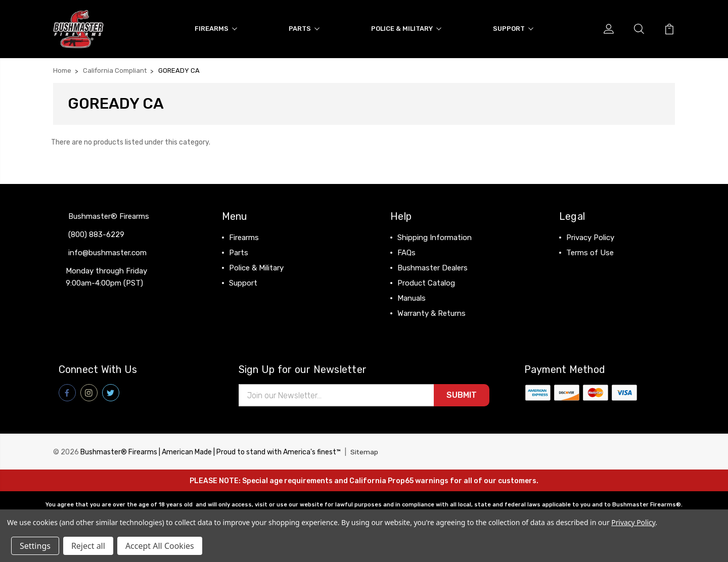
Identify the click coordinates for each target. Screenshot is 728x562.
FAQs (406, 252)
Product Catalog (426, 282)
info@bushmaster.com (107, 252)
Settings (35, 546)
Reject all (88, 546)
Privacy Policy (590, 237)
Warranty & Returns (431, 312)
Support (513, 28)
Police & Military (406, 28)
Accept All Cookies (160, 546)
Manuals (412, 297)
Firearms (216, 28)
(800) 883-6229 (96, 233)
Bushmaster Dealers (433, 267)
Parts (304, 28)
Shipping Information (435, 237)
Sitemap (365, 452)
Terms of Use (590, 252)
